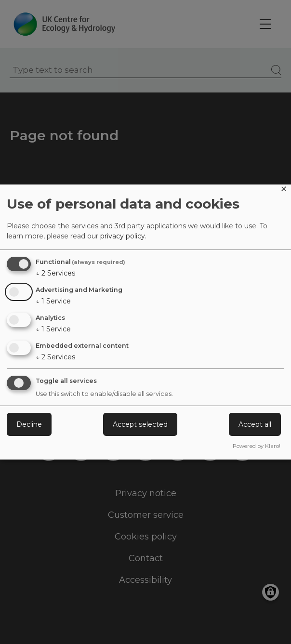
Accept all (255, 424)
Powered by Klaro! (257, 446)
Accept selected (140, 424)
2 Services (55, 273)
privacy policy (123, 236)
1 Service (53, 301)
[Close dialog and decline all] (284, 191)
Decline (29, 424)
